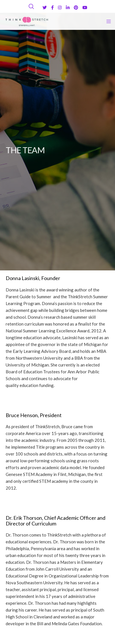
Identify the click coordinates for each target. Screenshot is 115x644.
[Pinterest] (76, 8)
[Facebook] (52, 8)
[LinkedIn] (68, 8)
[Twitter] (45, 8)
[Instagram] (60, 8)
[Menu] (107, 21)
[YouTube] (85, 8)
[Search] (31, 7)
